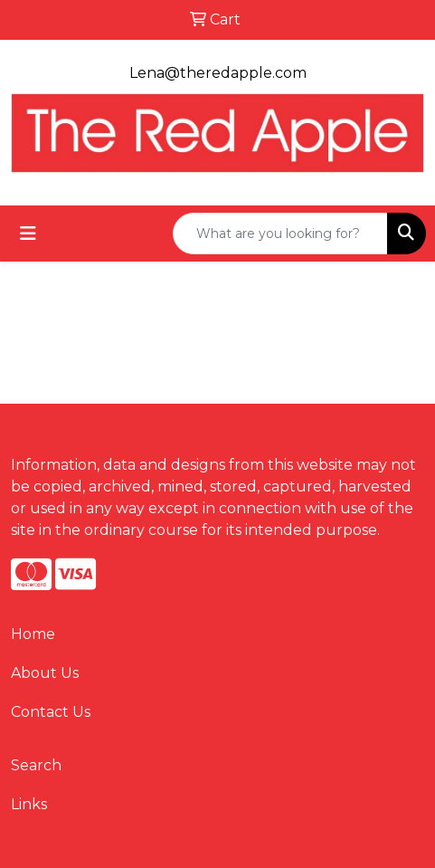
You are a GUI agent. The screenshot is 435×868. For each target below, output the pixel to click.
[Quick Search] (280, 234)
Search (36, 765)
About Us (45, 673)
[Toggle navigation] (28, 234)
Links (29, 804)
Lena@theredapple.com (218, 73)
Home (33, 634)
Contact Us (51, 712)
